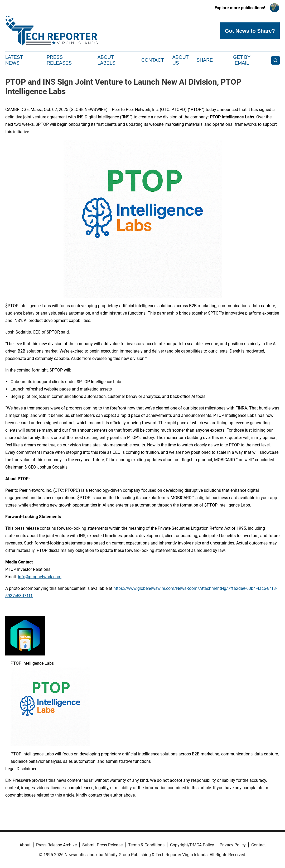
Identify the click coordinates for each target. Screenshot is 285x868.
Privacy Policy (233, 845)
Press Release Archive (56, 845)
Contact (153, 60)
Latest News (14, 60)
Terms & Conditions (146, 845)
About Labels (107, 60)
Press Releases (59, 60)
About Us (181, 60)
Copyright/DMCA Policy (192, 845)
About (25, 845)
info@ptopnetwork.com (40, 577)
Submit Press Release (102, 845)
